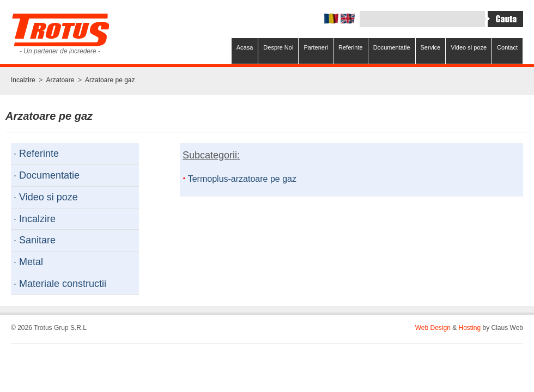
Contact (507, 47)
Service (431, 47)
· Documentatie (47, 175)
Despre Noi (278, 47)
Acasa (245, 47)
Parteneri (316, 47)
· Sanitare (35, 240)
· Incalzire (35, 219)
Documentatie (392, 47)
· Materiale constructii (60, 284)
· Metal (28, 262)
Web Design (433, 328)
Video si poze (469, 47)
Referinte (351, 47)
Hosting (470, 328)
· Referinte (36, 154)
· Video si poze (46, 197)
